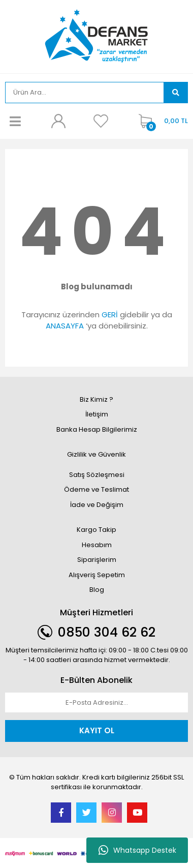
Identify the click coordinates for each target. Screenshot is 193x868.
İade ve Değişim (97, 505)
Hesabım (97, 545)
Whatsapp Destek (137, 850)
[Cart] (161, 121)
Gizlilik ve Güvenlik (96, 454)
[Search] (85, 93)
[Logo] (97, 36)
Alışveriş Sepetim (97, 575)
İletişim (97, 414)
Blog (97, 590)
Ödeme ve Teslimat (96, 489)
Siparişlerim (97, 560)
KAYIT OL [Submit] (97, 730)
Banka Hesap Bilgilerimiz (97, 429)
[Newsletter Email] (96, 703)
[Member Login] (58, 121)
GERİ (110, 315)
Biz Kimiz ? (96, 399)
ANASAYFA (65, 326)
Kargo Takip (96, 530)
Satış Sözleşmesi (97, 475)
